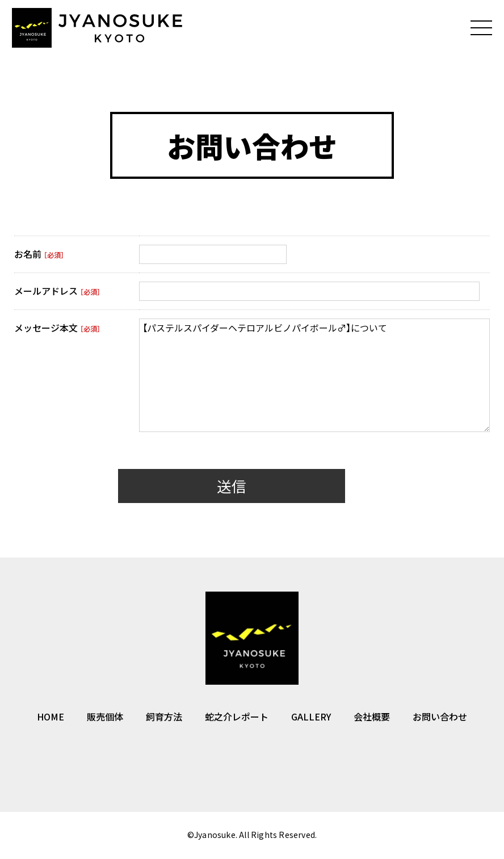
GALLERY (311, 718)
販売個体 (105, 718)
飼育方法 (164, 718)
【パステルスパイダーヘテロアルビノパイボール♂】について (314, 377)
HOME (51, 718)
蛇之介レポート (237, 718)
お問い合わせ (440, 718)
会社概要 (372, 718)
